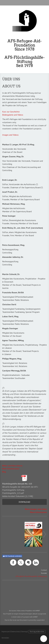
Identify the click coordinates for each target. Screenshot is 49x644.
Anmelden (5, 638)
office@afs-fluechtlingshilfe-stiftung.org (31, 576)
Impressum (6, 632)
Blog (4, 472)
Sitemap (24, 632)
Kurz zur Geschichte (11, 112)
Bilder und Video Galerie (12, 466)
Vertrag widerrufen (37, 632)
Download (24, 502)
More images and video (36, 509)
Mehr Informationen (11, 469)
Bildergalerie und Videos (13, 115)
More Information (38, 512)
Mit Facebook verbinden (12, 556)
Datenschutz (15, 632)
